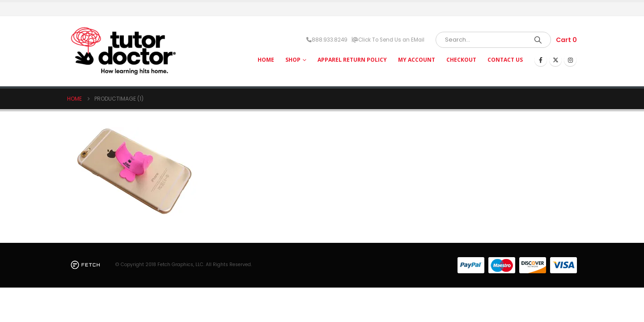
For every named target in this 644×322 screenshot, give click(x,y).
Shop (293, 60)
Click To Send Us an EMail (391, 40)
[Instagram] (570, 60)
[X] (555, 60)
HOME (266, 60)
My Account (417, 60)
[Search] (538, 40)
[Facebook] (541, 60)
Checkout (461, 60)
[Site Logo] (123, 51)
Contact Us (505, 60)
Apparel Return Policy (352, 60)
